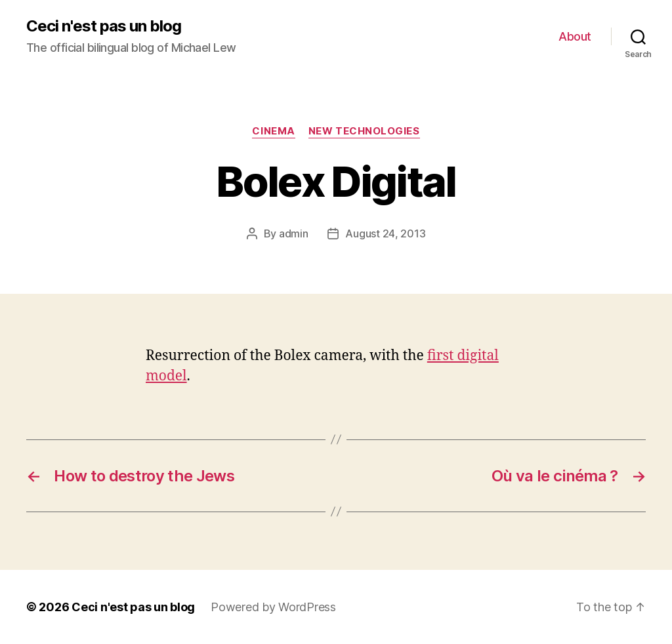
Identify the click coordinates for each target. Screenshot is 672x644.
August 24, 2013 (385, 233)
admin (294, 233)
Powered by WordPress (273, 607)
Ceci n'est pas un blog (104, 26)
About (575, 36)
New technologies (364, 131)
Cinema (273, 131)
